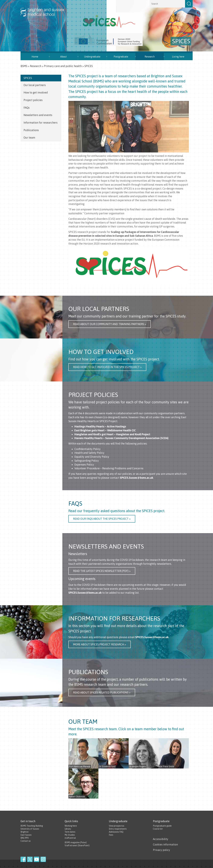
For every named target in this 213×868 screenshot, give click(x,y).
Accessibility (161, 839)
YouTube (37, 859)
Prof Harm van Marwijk (80, 767)
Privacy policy (161, 850)
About (63, 57)
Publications (31, 130)
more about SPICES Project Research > (100, 644)
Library (68, 829)
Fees (111, 835)
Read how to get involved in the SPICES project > (107, 367)
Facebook (23, 859)
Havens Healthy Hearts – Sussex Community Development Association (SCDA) (121, 438)
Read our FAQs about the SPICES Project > (102, 519)
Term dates (70, 832)
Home (35, 57)
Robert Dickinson (77, 797)
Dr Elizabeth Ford (107, 767)
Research (150, 57)
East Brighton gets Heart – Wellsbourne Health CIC (105, 430)
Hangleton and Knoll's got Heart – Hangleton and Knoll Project (112, 434)
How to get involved (36, 92)
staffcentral (70, 838)
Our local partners (35, 85)
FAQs (27, 108)
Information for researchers (41, 123)
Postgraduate (121, 57)
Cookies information (165, 844)
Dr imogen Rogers (138, 767)
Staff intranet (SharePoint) (77, 845)
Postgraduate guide (162, 826)
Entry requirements (118, 829)
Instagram (43, 859)
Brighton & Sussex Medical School (45, 9)
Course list (158, 829)
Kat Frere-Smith (167, 767)
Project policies (33, 100)
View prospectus (117, 826)
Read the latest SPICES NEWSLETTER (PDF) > (102, 571)
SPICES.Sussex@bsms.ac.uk (136, 478)
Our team (29, 138)
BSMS (24, 66)
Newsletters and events (38, 115)
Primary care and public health (63, 66)
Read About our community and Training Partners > (110, 324)
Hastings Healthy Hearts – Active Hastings (100, 426)
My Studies (70, 835)
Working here (71, 826)
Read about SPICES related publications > (102, 692)
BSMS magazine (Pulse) (76, 842)
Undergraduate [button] (92, 57)
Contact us (26, 841)
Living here (178, 57)
